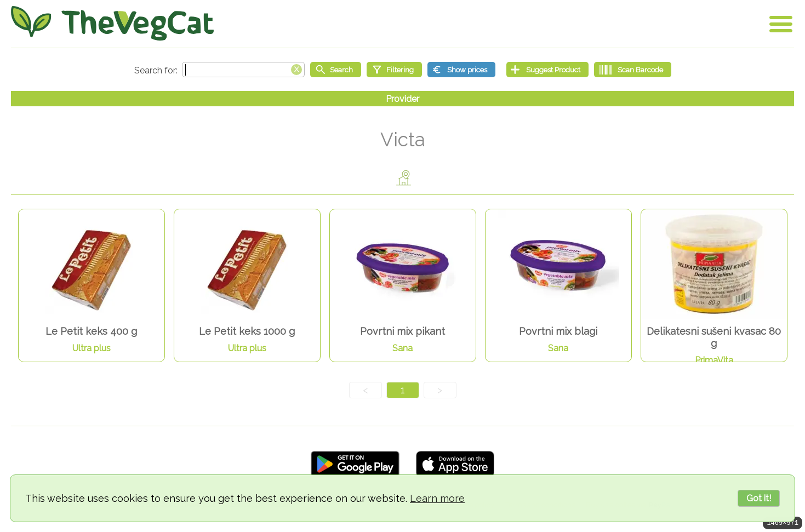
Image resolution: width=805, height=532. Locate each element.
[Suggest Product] (547, 70)
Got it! (759, 498)
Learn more (437, 498)
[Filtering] (394, 70)
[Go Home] (112, 23)
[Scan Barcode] (633, 70)
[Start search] (336, 70)
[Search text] (243, 70)
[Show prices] (461, 70)
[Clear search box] (296, 68)
